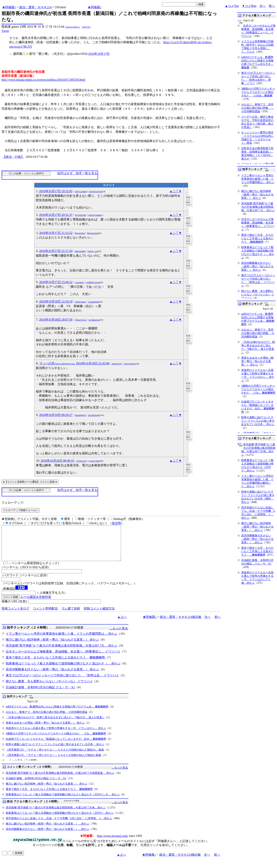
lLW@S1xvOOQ (96, 192)
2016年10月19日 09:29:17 (56, 415)
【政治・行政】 (13, 157)
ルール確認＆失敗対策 (36, 604)
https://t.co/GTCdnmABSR (180, 42)
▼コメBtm (249, 6)
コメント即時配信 (45, 615)
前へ (272, 6)
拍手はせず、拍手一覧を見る (77, 173)
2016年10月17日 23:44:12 (56, 282)
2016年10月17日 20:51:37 (56, 215)
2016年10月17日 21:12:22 (56, 233)
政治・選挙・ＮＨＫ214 (35, 7)
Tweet (5, 31)
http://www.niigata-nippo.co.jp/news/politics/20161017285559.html (43, 80)
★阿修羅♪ (9, 7)
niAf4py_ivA (93, 251)
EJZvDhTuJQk (94, 415)
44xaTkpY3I (116, 364)
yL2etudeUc (80, 282)
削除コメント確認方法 (99, 615)
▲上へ (122, 624)
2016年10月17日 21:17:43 (56, 251)
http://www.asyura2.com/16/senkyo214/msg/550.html (22, 24)
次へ (263, 6)
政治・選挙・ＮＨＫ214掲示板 (181, 624)
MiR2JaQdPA (80, 251)
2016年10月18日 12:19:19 (56, 301)
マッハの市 (57, 363)
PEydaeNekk (80, 233)
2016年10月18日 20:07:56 (56, 320)
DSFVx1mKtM (81, 192)
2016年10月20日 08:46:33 (57, 461)
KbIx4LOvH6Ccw (73, 27)
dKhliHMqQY (80, 415)
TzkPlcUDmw (80, 302)
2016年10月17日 (99, 54)
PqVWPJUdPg (81, 215)
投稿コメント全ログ (15, 615)
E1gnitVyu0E (94, 461)
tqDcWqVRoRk (94, 215)
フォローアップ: (13, 503)
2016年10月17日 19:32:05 (56, 191)
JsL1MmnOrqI (94, 320)
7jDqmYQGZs (81, 320)
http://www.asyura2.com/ (113, 843)
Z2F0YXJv (86, 27)
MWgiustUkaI (93, 233)
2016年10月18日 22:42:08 (93, 363)
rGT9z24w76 (81, 461)
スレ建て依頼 (71, 615)
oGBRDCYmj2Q (93, 282)
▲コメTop (232, 6)
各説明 (116, 523)
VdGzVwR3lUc (130, 364)
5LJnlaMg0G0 (94, 302)
